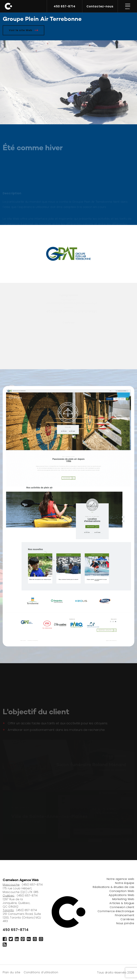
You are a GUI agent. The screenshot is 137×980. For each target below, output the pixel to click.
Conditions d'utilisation (41, 972)
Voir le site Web (23, 30)
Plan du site (12, 972)
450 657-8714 (16, 930)
